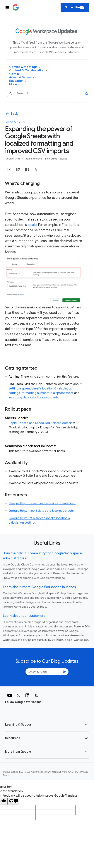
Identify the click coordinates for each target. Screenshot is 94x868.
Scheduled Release (56, 159)
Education (18, 81)
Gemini (16, 74)
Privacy (84, 772)
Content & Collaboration (28, 71)
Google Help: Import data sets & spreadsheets (42, 511)
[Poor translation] (13, 801)
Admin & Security (23, 77)
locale (32, 225)
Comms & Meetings (25, 67)
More (14, 84)
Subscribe (75, 7)
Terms (6, 775)
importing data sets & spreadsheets (34, 397)
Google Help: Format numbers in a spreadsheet (42, 503)
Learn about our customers (24, 616)
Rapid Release (34, 159)
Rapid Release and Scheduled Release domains (41, 423)
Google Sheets (14, 159)
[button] (47, 725)
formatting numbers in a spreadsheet (48, 393)
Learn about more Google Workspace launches (39, 587)
